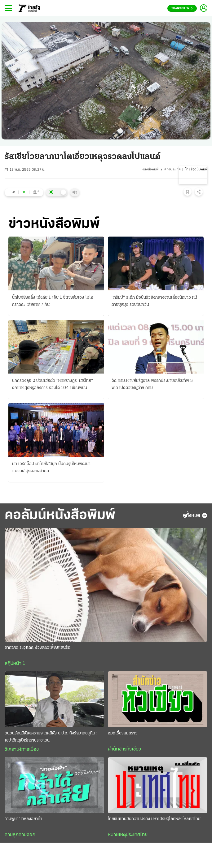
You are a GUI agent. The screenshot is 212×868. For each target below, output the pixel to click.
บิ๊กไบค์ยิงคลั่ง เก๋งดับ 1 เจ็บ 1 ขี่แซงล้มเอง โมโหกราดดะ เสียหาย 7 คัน (53, 301)
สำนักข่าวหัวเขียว (124, 749)
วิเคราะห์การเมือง (22, 750)
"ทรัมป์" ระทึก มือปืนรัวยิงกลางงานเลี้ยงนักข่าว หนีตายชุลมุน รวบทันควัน (154, 301)
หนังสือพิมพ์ (150, 170)
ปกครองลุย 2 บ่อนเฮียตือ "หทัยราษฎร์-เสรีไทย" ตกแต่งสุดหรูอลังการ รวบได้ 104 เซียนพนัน (53, 384)
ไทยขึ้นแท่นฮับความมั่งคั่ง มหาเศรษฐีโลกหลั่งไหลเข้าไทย (154, 819)
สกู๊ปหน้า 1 (15, 664)
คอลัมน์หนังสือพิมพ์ (60, 516)
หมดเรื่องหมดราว (123, 733)
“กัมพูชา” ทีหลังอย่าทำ (23, 819)
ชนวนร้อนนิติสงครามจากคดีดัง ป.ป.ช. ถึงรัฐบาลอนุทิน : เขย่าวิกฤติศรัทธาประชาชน (51, 737)
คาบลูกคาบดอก (20, 835)
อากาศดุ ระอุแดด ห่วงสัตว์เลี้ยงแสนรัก (38, 648)
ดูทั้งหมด (195, 515)
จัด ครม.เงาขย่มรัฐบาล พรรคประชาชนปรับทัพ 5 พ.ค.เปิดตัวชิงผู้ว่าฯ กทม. (152, 384)
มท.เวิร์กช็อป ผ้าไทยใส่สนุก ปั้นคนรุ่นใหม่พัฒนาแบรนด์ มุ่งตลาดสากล (51, 468)
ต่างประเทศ (172, 170)
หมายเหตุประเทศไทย (128, 835)
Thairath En (182, 9)
